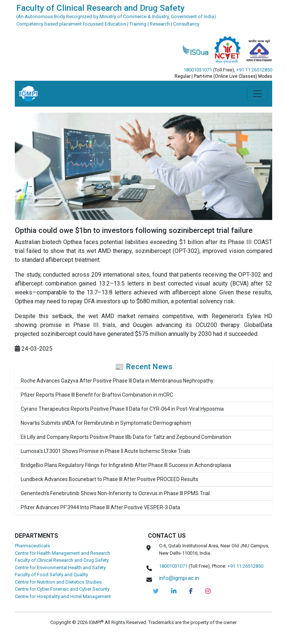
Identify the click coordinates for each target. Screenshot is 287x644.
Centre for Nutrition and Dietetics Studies (58, 582)
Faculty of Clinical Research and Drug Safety (62, 560)
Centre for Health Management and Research (63, 553)
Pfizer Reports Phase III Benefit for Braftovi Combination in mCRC (97, 395)
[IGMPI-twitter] (156, 591)
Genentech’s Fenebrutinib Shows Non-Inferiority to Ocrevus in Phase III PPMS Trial (115, 493)
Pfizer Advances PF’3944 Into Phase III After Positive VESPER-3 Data (100, 507)
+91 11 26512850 (254, 70)
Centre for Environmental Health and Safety (60, 568)
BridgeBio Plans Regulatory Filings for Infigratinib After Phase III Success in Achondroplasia (126, 465)
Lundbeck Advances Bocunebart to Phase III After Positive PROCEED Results (109, 479)
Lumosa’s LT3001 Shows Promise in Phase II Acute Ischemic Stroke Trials (106, 451)
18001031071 (198, 70)
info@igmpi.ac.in (179, 578)
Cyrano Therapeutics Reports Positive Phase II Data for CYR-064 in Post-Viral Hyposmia (122, 409)
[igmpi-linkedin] (174, 591)
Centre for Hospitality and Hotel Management (63, 596)
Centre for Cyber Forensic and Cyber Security (62, 589)
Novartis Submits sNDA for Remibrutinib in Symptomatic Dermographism (106, 423)
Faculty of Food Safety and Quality (51, 575)
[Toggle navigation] (257, 94)
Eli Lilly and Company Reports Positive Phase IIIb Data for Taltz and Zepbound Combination (126, 437)
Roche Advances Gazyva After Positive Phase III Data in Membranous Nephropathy (117, 381)
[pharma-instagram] (208, 591)
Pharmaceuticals (32, 546)
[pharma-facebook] (191, 591)
